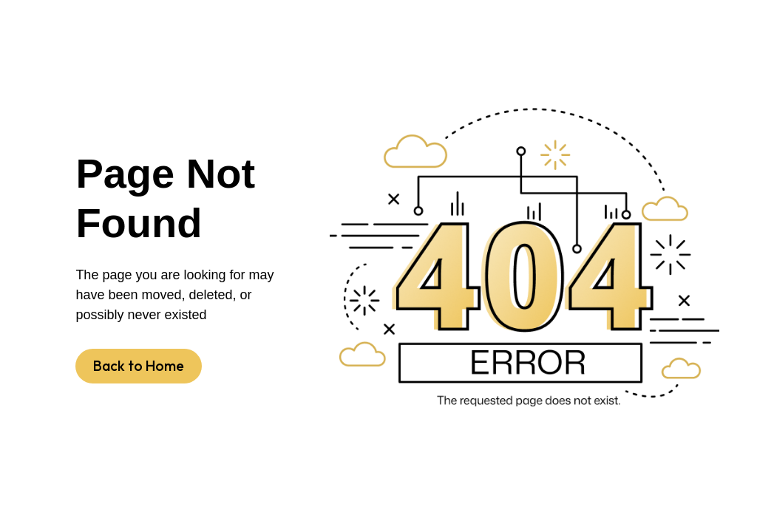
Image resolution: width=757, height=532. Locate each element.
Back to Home (139, 366)
